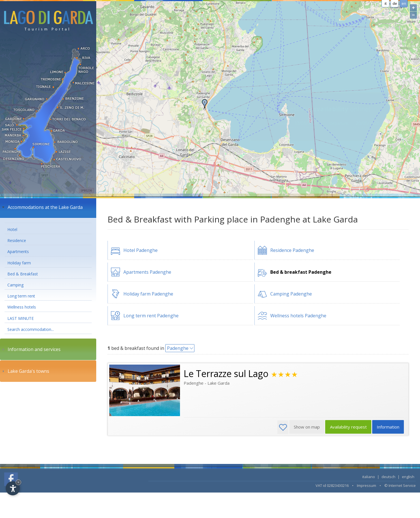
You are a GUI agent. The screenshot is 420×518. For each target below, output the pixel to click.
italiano (369, 477)
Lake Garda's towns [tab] (25, 371)
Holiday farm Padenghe (148, 294)
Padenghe (178, 348)
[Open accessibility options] (13, 488)
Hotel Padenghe (141, 250)
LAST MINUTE (21, 318)
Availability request (348, 427)
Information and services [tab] (31, 349)
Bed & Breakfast (23, 274)
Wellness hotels (22, 307)
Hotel (12, 229)
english (408, 477)
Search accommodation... (31, 329)
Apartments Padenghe (147, 272)
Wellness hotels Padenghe (298, 316)
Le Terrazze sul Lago (226, 373)
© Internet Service (400, 485)
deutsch (388, 477)
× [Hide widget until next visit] (18, 482)
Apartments (18, 251)
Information (388, 427)
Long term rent (21, 296)
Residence (17, 240)
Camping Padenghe (291, 294)
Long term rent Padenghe (151, 316)
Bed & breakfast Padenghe (301, 272)
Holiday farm (19, 263)
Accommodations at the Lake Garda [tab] (42, 207)
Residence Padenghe (292, 250)
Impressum (367, 485)
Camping (15, 285)
